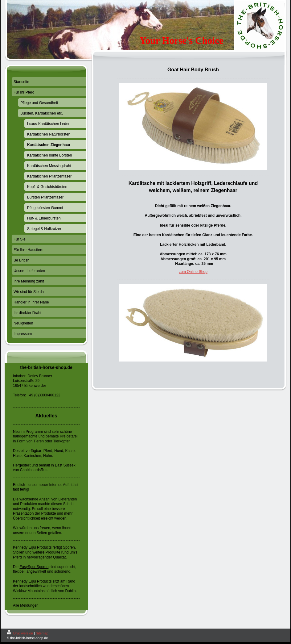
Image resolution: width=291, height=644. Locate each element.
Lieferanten (68, 499)
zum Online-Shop (193, 272)
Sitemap (42, 633)
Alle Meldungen (26, 605)
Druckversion (20, 633)
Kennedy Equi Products (32, 547)
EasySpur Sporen (34, 567)
